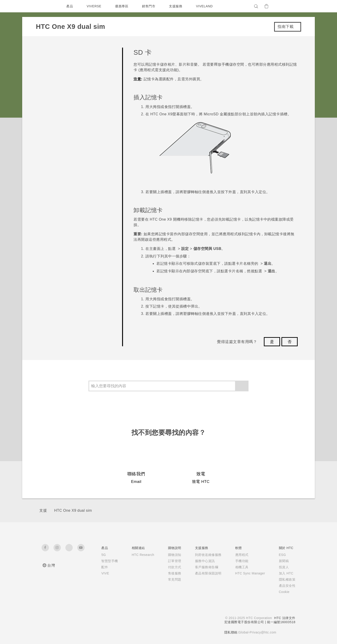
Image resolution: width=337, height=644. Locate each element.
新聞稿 (284, 561)
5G (99, 555)
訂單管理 (172, 561)
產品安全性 (287, 586)
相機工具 (239, 567)
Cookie (285, 592)
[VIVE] (289, 6)
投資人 (284, 567)
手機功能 (239, 561)
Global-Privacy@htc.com (257, 632)
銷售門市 (150, 6)
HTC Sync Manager (249, 573)
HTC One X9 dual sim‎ (73, 510)
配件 (100, 567)
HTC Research (139, 555)
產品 (70, 6)
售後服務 (172, 573)
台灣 (51, 565)
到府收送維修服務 (206, 555)
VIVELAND (206, 6)
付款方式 (172, 567)
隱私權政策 (287, 579)
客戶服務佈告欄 (204, 567)
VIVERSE (95, 6)
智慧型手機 (105, 561)
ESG (283, 555)
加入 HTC (286, 573)
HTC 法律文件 (285, 618)
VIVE (101, 573)
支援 (43, 510)
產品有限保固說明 (206, 573)
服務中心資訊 (202, 561)
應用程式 (239, 555)
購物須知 (172, 555)
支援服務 (177, 6)
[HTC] (47, 6)
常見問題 (172, 579)
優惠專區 (123, 6)
